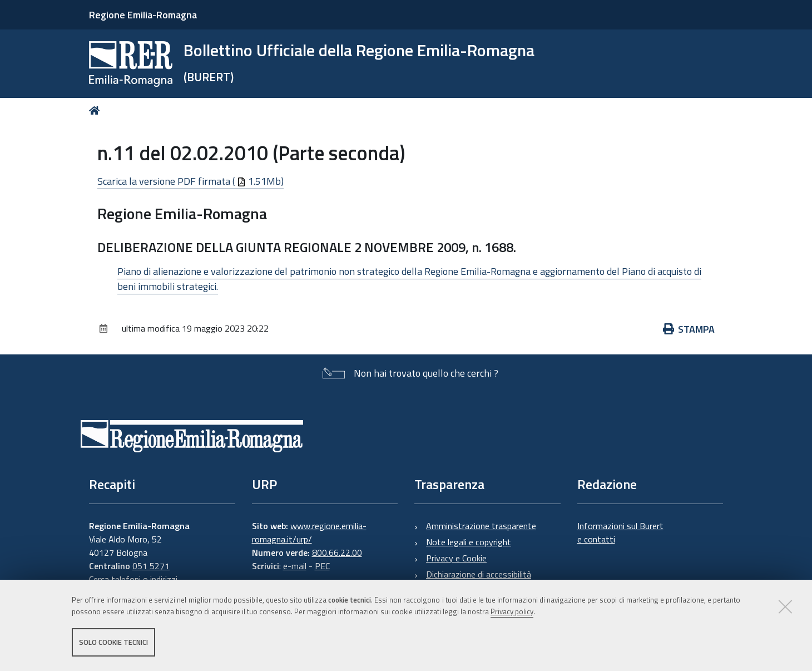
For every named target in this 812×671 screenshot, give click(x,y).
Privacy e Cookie (456, 558)
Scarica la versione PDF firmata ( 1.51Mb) (190, 181)
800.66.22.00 (337, 552)
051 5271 (151, 566)
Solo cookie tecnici (113, 642)
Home (96, 110)
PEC (322, 566)
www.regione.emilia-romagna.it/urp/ (309, 532)
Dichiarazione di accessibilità (479, 574)
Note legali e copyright (469, 542)
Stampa (689, 329)
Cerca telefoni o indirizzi (133, 579)
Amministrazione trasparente (481, 526)
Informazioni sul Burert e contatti (620, 532)
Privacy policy (512, 611)
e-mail (295, 566)
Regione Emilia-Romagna (143, 15)
